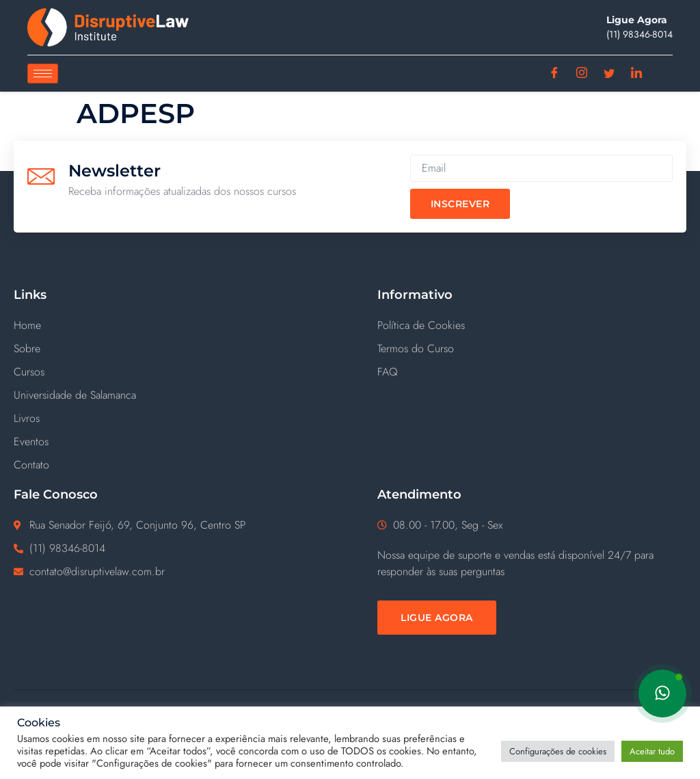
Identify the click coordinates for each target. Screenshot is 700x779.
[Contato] (182, 465)
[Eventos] (182, 442)
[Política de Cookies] (532, 326)
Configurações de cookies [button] (558, 751)
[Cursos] (182, 372)
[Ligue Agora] (437, 618)
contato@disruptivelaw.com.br (97, 571)
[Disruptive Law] (108, 28)
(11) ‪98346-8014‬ (640, 34)
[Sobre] (182, 349)
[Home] (182, 326)
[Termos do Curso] (532, 349)
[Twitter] (609, 74)
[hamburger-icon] (43, 74)
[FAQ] (532, 372)
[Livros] (182, 419)
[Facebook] (555, 74)
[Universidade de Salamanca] (182, 395)
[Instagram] (582, 74)
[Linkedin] (637, 74)
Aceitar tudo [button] (652, 751)
